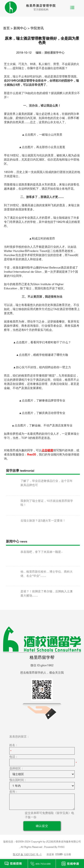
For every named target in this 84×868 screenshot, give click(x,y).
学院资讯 (37, 28)
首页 (6, 28)
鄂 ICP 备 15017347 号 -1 (27, 854)
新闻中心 (20, 28)
